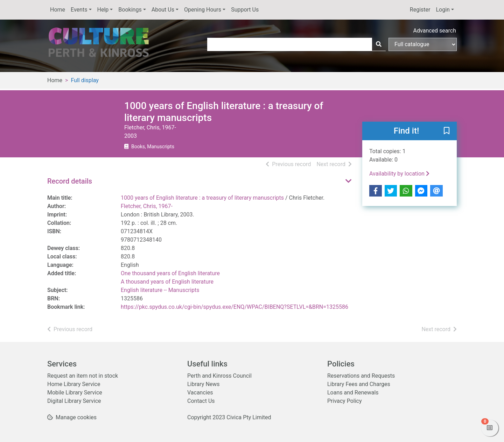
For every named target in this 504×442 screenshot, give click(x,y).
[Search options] (423, 44)
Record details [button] (70, 181)
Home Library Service (74, 384)
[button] (447, 131)
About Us (163, 10)
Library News (204, 384)
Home (58, 10)
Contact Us (201, 401)
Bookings (130, 10)
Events (79, 10)
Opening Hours (203, 10)
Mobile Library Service (75, 393)
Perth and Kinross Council (219, 376)
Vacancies (200, 393)
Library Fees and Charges (359, 384)
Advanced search (435, 31)
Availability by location (399, 174)
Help (103, 10)
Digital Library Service (74, 401)
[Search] (379, 44)
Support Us (245, 10)
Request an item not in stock (83, 376)
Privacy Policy (345, 401)
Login (443, 10)
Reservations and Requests (361, 376)
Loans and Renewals (353, 393)
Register (420, 10)
